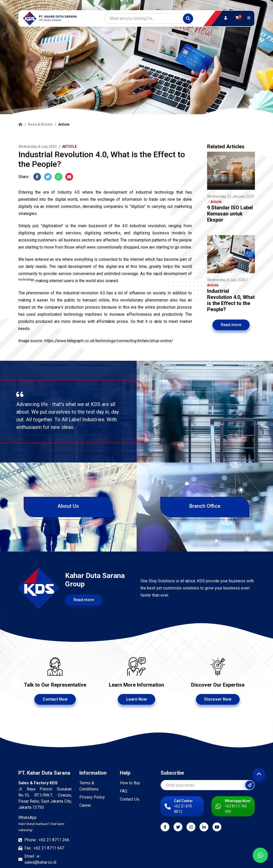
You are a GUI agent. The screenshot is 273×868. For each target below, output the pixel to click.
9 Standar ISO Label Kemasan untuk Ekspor (230, 214)
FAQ (124, 791)
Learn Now (136, 699)
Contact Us (130, 799)
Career (85, 805)
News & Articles (40, 124)
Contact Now (55, 699)
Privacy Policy (92, 797)
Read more (231, 325)
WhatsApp (41, 823)
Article (64, 124)
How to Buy (130, 783)
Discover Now (218, 699)
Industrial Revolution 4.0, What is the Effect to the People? (231, 300)
